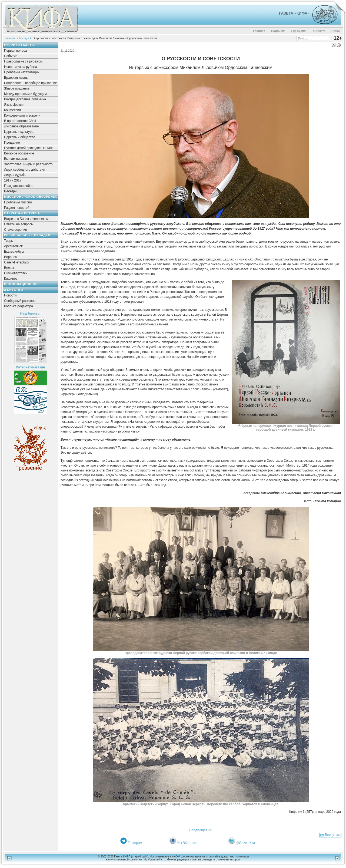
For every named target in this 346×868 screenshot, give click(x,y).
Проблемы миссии (18, 202)
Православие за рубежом (23, 61)
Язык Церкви (14, 105)
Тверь (9, 241)
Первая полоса (15, 51)
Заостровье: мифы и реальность (29, 164)
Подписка (278, 31)
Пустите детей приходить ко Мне (29, 148)
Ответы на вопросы (19, 224)
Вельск (9, 268)
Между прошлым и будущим (25, 94)
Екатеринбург (14, 252)
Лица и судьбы (15, 175)
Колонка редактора (19, 306)
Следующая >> (201, 830)
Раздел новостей (17, 208)
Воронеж (11, 257)
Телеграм (135, 843)
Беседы (24, 38)
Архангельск (13, 246)
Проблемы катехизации (22, 72)
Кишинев (11, 279)
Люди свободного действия (25, 170)
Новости (10, 295)
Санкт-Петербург (17, 262)
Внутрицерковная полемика (25, 99)
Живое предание (17, 88)
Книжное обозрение (19, 153)
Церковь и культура (19, 132)
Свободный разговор (20, 301)
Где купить (299, 31)
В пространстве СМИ (20, 121)
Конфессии (12, 110)
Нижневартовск (16, 273)
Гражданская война (19, 186)
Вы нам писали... (17, 159)
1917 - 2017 (13, 180)
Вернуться (333, 835)
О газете (319, 31)
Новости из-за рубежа (21, 67)
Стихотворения (16, 230)
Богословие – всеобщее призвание (30, 83)
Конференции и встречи (22, 115)
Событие (11, 56)
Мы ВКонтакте (188, 843)
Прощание (12, 143)
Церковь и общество (20, 137)
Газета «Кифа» (294, 13)
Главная (259, 31)
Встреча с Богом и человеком (26, 219)
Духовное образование (21, 126)
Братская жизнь (16, 78)
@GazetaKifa (245, 843)
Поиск (336, 31)
